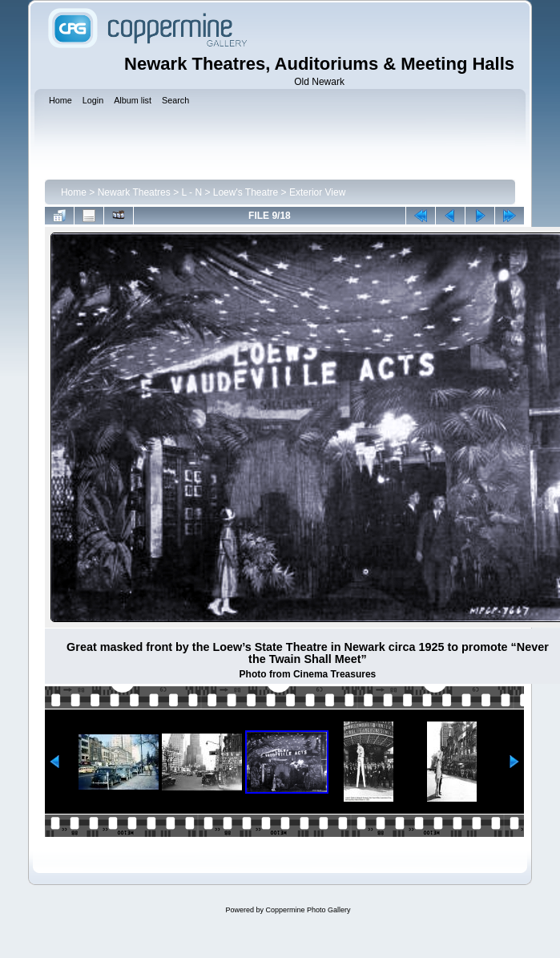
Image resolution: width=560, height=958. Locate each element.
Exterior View (317, 192)
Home (74, 192)
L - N (191, 192)
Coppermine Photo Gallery (308, 910)
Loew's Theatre (246, 192)
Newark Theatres (134, 192)
